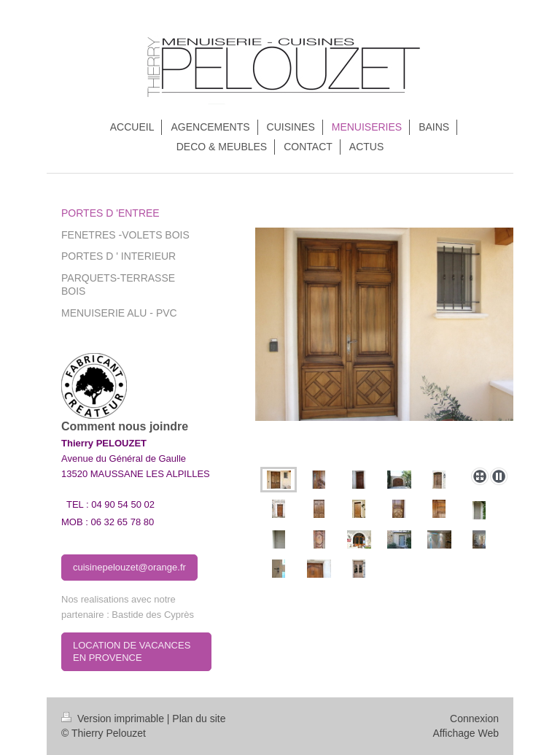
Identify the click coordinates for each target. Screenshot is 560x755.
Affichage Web (466, 733)
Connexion (474, 719)
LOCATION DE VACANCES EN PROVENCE (132, 652)
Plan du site (199, 719)
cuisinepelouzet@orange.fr (129, 567)
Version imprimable (114, 719)
